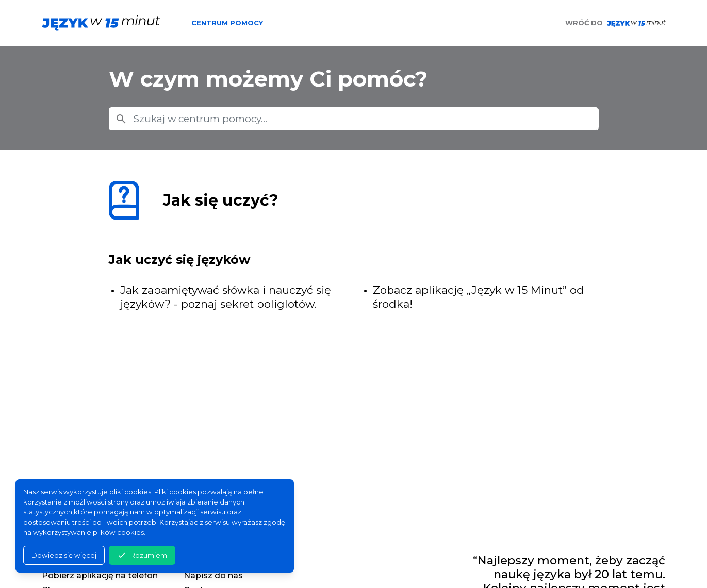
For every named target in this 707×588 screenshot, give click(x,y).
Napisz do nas (213, 575)
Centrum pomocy (227, 23)
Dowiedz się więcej (64, 555)
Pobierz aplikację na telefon (100, 575)
